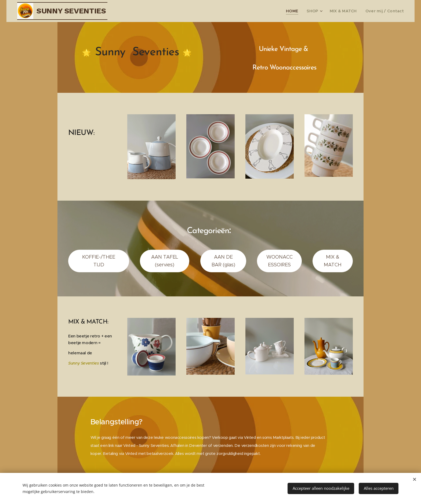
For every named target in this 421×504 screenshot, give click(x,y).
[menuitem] (302, 11)
